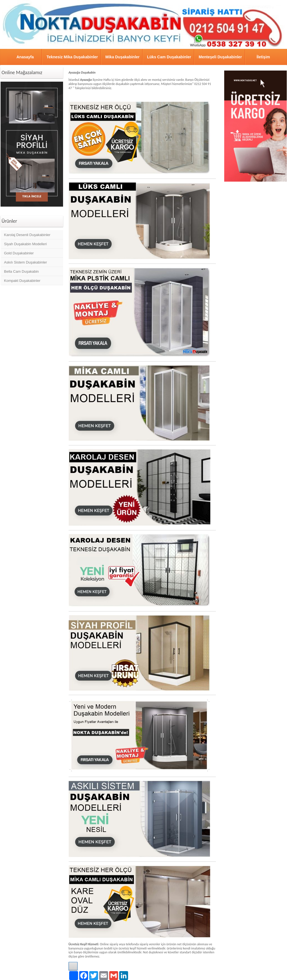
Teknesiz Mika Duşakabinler (72, 57)
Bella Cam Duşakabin (22, 271)
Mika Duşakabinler (122, 57)
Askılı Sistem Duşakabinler (26, 262)
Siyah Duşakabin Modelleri (26, 244)
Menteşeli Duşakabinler (220, 57)
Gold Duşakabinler (19, 253)
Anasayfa (25, 57)
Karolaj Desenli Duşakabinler (27, 235)
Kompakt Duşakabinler (22, 281)
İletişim (263, 57)
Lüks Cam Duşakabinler (169, 57)
